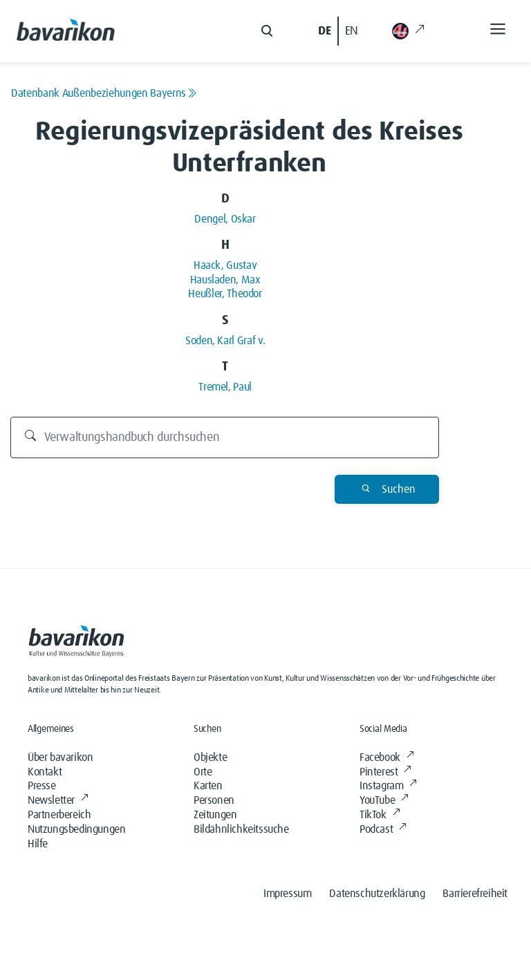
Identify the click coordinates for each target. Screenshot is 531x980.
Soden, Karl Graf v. (225, 341)
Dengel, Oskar (225, 219)
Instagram (388, 786)
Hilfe (38, 844)
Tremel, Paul (225, 387)
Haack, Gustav (225, 265)
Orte (203, 772)
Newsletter (58, 800)
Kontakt (45, 772)
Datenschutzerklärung (377, 894)
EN (352, 31)
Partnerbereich (59, 815)
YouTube (384, 800)
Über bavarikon (60, 757)
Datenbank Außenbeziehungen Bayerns (104, 93)
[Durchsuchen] (225, 437)
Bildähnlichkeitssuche (241, 829)
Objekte (210, 757)
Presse (42, 786)
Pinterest (385, 772)
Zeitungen (215, 815)
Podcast (383, 829)
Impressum (287, 894)
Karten (208, 786)
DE (324, 31)
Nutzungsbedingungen (76, 829)
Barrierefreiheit (475, 894)
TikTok (380, 815)
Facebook (386, 757)
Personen (214, 800)
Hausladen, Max (225, 280)
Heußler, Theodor (225, 294)
